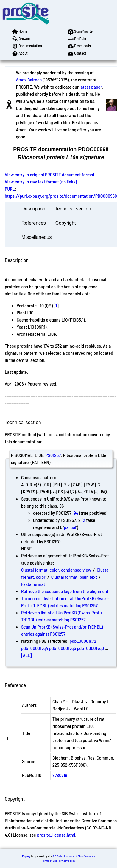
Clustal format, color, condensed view (56, 570)
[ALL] (26, 655)
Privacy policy (67, 861)
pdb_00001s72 (83, 641)
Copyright (65, 223)
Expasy (26, 856)
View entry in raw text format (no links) (41, 182)
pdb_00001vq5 (63, 648)
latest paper (91, 87)
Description (33, 209)
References (34, 223)
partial (70, 527)
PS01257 (53, 455)
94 (76, 513)
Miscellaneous (36, 237)
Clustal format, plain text (74, 577)
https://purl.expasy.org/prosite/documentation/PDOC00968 (61, 196)
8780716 (60, 775)
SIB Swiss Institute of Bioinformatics (74, 856)
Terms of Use (50, 861)
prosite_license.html (56, 835)
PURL (10, 189)
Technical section (73, 209)
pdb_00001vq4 (35, 648)
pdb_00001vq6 (90, 648)
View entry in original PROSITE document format (50, 174)
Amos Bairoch (29, 80)
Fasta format (33, 584)
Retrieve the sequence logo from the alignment (65, 591)
